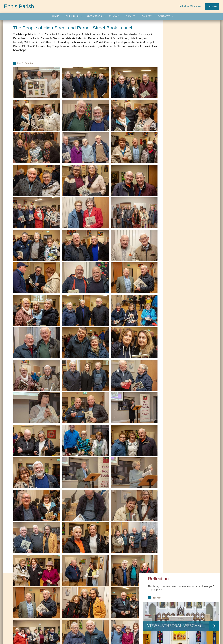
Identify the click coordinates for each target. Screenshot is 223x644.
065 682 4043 (20, 637)
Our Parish (73, 16)
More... (156, 612)
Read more (174, 44)
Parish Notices (16, 598)
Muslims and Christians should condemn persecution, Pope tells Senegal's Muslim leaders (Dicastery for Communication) (183, 604)
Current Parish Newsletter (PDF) (24, 585)
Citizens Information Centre (98, 591)
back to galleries (26, 63)
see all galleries (178, 398)
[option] (190, 375)
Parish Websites (159, 634)
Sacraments (94, 16)
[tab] (190, 170)
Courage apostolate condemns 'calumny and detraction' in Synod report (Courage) (183, 595)
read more (173, 276)
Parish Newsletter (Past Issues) (23, 591)
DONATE (212, 7)
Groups (131, 16)
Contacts (164, 16)
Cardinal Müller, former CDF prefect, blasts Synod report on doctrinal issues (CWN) (181, 586)
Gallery (147, 16)
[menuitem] (56, 16)
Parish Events (15, 604)
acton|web (185, 634)
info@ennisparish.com (68, 637)
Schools (114, 16)
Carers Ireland (92, 585)
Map (83, 625)
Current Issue (181, 160)
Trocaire (89, 598)
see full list (209, 237)
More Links (90, 604)
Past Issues (195, 160)
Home (56, 16)
